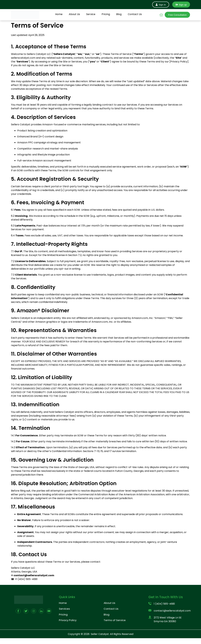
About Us (74, 14)
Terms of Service (115, 620)
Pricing (106, 14)
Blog (119, 14)
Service (91, 14)
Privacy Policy (68, 620)
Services (64, 609)
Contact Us (135, 14)
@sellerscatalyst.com (39, 575)
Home (59, 14)
